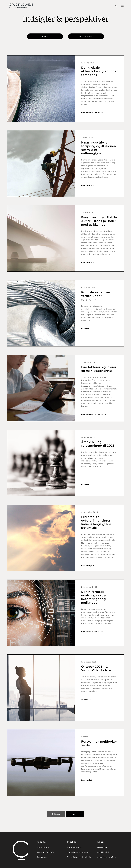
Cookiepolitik (104, 852)
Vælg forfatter (85, 36)
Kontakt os (42, 857)
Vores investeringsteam (78, 852)
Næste (75, 814)
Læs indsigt (88, 185)
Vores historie (44, 848)
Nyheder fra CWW (46, 852)
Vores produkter (75, 848)
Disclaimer (102, 848)
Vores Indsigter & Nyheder (79, 857)
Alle (44, 36)
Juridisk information (107, 857)
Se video (86, 329)
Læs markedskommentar (94, 113)
